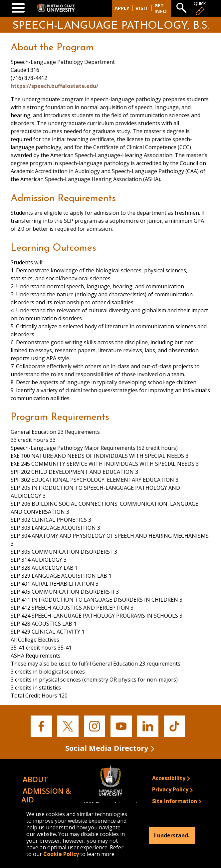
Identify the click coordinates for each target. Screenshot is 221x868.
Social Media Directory (107, 748)
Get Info (161, 8)
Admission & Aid (46, 795)
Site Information (175, 801)
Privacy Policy (170, 789)
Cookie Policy (61, 854)
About (35, 779)
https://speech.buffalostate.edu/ (55, 86)
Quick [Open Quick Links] (200, 8)
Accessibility (169, 778)
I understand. (172, 835)
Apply (122, 8)
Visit (142, 8)
